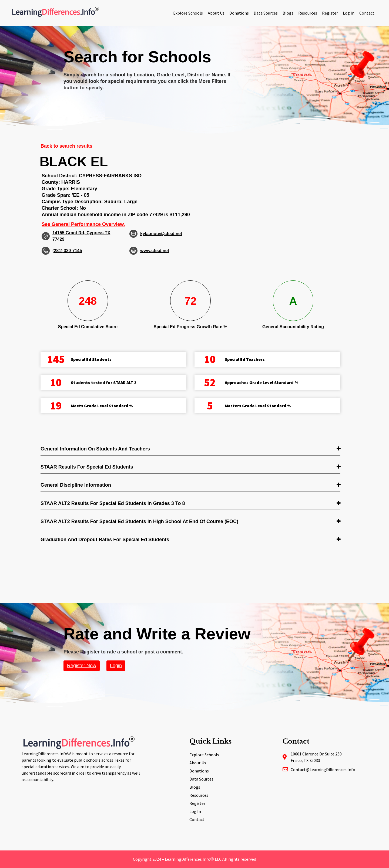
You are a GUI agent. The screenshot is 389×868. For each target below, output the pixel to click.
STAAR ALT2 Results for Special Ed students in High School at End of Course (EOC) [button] (139, 521)
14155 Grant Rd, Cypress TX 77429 (81, 236)
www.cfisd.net (155, 251)
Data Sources (266, 13)
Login (116, 666)
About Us (216, 13)
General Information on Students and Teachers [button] (95, 449)
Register (330, 13)
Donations (239, 13)
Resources (308, 13)
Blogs (288, 13)
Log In (349, 13)
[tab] (190, 449)
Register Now (82, 666)
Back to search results (66, 146)
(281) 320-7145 (67, 251)
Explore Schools (188, 13)
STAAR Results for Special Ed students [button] (87, 467)
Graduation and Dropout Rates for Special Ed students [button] (105, 540)
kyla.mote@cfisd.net (161, 234)
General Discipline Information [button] (76, 485)
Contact (367, 13)
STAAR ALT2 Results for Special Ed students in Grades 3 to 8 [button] (113, 503)
